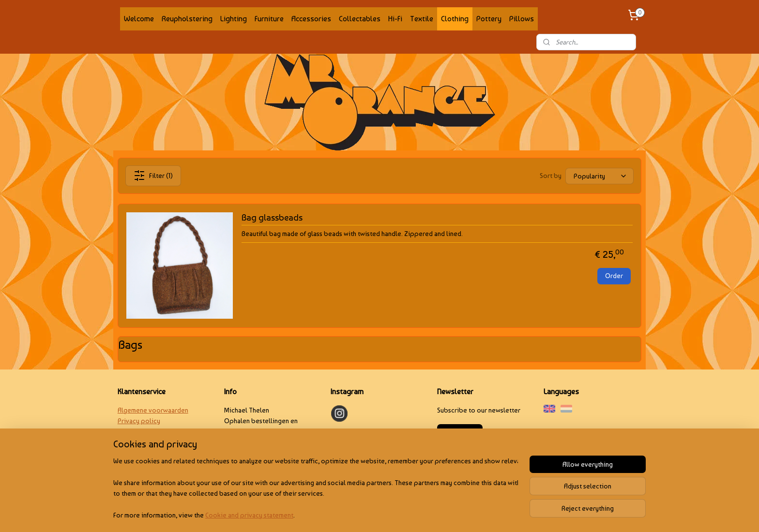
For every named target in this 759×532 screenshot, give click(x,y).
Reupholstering (187, 19)
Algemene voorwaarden (153, 410)
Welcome (139, 19)
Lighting (234, 19)
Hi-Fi (395, 19)
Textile (422, 19)
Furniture (269, 19)
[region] (316, 488)
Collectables (360, 19)
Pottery (489, 19)
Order (614, 276)
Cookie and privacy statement (249, 515)
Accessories (311, 19)
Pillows (522, 19)
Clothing (455, 19)
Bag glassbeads (272, 217)
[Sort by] (600, 176)
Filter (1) (153, 176)
